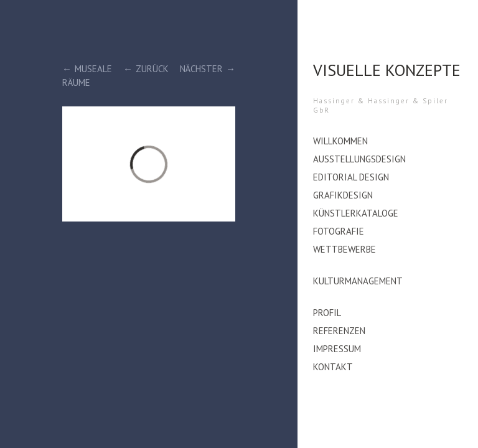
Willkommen (340, 141)
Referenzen (339, 331)
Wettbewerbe (344, 249)
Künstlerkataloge (356, 213)
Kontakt (333, 367)
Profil (327, 313)
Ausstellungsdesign (359, 159)
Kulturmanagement (358, 281)
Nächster (201, 69)
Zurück (152, 69)
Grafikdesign (343, 195)
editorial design (351, 177)
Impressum (337, 349)
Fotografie (339, 231)
